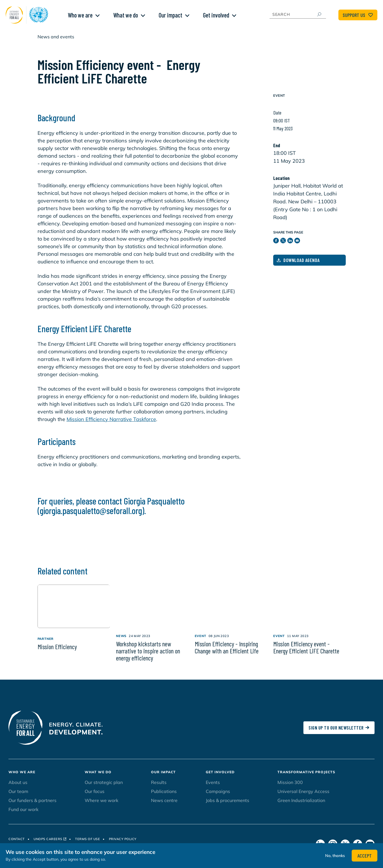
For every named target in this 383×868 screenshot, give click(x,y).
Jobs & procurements (227, 805)
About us (18, 787)
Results (159, 787)
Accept (365, 856)
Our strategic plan (104, 787)
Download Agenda (298, 264)
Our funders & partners (32, 805)
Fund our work (23, 814)
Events (213, 787)
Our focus (95, 796)
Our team (18, 796)
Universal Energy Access (303, 796)
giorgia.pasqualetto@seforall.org (91, 515)
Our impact (170, 17)
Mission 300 (290, 787)
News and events (56, 41)
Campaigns (218, 796)
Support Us (358, 17)
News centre (164, 805)
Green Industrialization (301, 805)
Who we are (80, 17)
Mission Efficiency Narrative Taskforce (111, 423)
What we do (126, 17)
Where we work (101, 805)
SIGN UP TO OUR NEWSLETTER (339, 732)
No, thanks (335, 856)
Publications (164, 796)
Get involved (216, 17)
